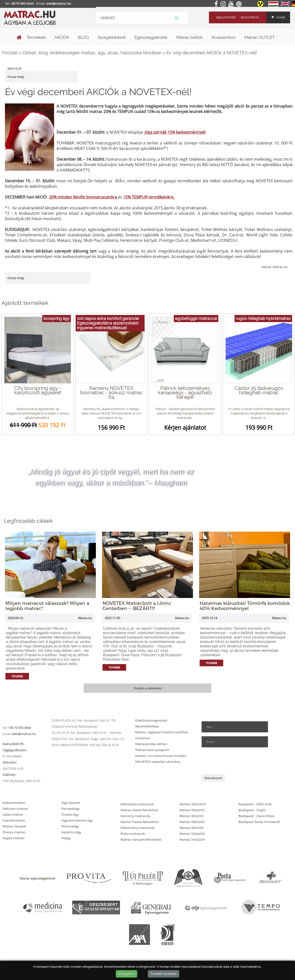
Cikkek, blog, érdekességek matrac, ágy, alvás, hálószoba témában (92, 53)
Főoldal (10, 53)
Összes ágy (70, 814)
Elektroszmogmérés (151, 720)
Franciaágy (70, 826)
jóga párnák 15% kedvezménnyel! (175, 132)
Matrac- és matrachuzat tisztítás (161, 756)
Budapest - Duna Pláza (257, 816)
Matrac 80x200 (192, 816)
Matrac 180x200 (192, 822)
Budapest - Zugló (252, 810)
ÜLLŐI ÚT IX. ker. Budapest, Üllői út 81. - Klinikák (86, 733)
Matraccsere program (152, 750)
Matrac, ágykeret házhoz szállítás (162, 732)
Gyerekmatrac (14, 820)
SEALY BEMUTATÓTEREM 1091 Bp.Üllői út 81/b (85, 745)
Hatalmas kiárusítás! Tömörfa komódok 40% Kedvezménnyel (245, 606)
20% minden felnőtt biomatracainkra (84, 197)
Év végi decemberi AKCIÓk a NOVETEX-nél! (212, 53)
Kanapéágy (71, 809)
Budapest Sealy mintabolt (259, 822)
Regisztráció (250, 17)
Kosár (278, 17)
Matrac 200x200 (193, 804)
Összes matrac (14, 832)
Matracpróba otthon (151, 744)
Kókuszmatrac (14, 803)
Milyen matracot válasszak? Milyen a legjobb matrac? (47, 606)
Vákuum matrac (15, 809)
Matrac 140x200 (192, 839)
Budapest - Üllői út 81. (255, 804)
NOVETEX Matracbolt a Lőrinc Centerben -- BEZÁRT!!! (137, 606)
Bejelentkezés (226, 17)
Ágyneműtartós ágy (77, 820)
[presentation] (239, 761)
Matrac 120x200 (192, 834)
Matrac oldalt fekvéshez (139, 810)
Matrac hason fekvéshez (140, 822)
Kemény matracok (135, 816)
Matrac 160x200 (192, 810)
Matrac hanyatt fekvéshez (141, 839)
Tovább (17, 676)
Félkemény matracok (138, 828)
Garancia (142, 738)
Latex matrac (13, 814)
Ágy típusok (71, 803)
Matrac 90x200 (192, 828)
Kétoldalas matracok (137, 804)
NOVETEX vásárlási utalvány (158, 762)
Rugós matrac (13, 838)
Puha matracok (133, 834)
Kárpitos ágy (71, 832)
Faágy (66, 838)
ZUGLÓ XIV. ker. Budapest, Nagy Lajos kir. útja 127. (88, 739)
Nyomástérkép (147, 726)
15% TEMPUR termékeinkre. (149, 197)
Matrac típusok (14, 826)
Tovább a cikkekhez (148, 688)
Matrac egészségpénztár (38, 878)
